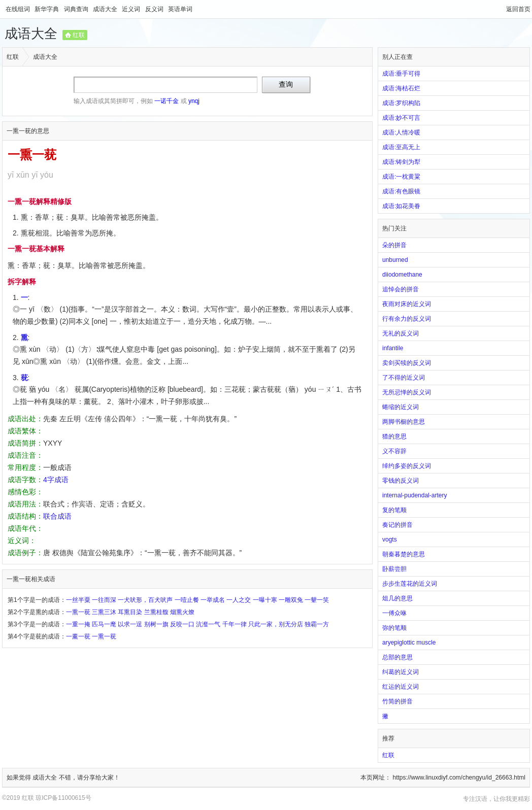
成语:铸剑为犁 (401, 162)
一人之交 (239, 600)
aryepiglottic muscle (409, 643)
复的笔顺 (394, 510)
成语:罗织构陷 (401, 103)
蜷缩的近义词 (401, 407)
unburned (395, 260)
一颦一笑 (317, 600)
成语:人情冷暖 (401, 132)
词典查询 (77, 9)
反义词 (155, 9)
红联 (79, 35)
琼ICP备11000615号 (63, 798)
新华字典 (47, 9)
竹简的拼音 (397, 701)
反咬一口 (182, 624)
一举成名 (213, 600)
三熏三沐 (104, 612)
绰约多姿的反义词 (407, 466)
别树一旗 (156, 624)
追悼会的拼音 (401, 289)
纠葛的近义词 (401, 672)
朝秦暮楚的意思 (404, 554)
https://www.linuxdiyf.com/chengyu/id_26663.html (459, 778)
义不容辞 (394, 451)
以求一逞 (130, 624)
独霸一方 (317, 624)
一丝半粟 (78, 600)
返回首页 (518, 9)
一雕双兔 (291, 600)
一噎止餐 (187, 600)
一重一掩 (78, 624)
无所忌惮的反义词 (407, 392)
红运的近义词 (401, 687)
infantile (393, 348)
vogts (390, 539)
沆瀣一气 (208, 624)
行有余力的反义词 (407, 319)
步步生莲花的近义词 (410, 584)
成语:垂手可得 (401, 74)
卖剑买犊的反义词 (407, 363)
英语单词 (180, 9)
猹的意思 (394, 436)
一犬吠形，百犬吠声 (145, 600)
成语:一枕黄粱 (401, 177)
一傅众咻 (394, 613)
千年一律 (235, 624)
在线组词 (19, 9)
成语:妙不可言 (401, 118)
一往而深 (104, 600)
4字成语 (56, 480)
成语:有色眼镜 (401, 191)
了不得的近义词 (404, 378)
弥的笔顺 (394, 628)
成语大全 (106, 9)
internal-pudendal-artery (414, 495)
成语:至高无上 (401, 147)
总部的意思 (397, 657)
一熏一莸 (78, 612)
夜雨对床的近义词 (407, 304)
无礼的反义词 (401, 333)
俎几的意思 (397, 598)
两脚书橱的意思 (404, 422)
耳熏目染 (130, 612)
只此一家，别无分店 (276, 624)
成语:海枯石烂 (401, 88)
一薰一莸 (78, 636)
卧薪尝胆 (394, 569)
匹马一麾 (104, 624)
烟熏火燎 (182, 612)
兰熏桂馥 (156, 612)
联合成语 (57, 516)
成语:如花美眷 (401, 206)
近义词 (132, 9)
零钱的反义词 (401, 481)
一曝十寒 (265, 600)
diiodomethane (402, 275)
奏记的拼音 (397, 525)
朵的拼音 (394, 245)
